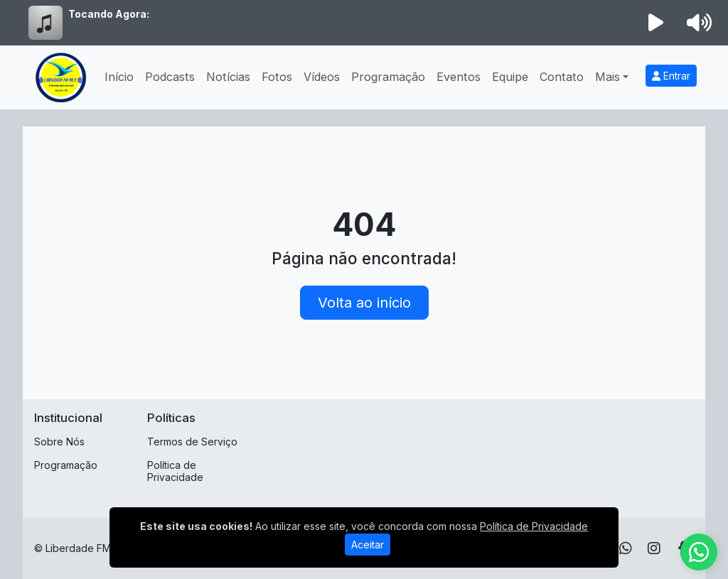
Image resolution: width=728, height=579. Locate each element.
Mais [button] (607, 77)
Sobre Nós (59, 442)
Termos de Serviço (192, 442)
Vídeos (322, 77)
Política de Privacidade (175, 471)
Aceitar (368, 545)
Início (119, 77)
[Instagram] (654, 548)
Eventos (459, 77)
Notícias (228, 77)
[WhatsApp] (626, 548)
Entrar (671, 76)
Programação (388, 77)
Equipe (510, 77)
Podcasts (170, 77)
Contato (562, 77)
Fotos (277, 77)
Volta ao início (364, 303)
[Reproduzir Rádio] (656, 23)
